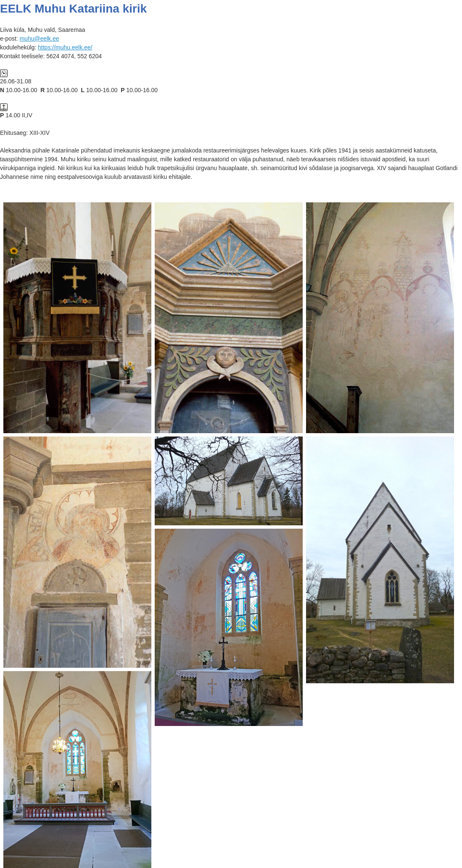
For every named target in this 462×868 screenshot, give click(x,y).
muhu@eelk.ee (39, 39)
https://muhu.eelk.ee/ (65, 47)
